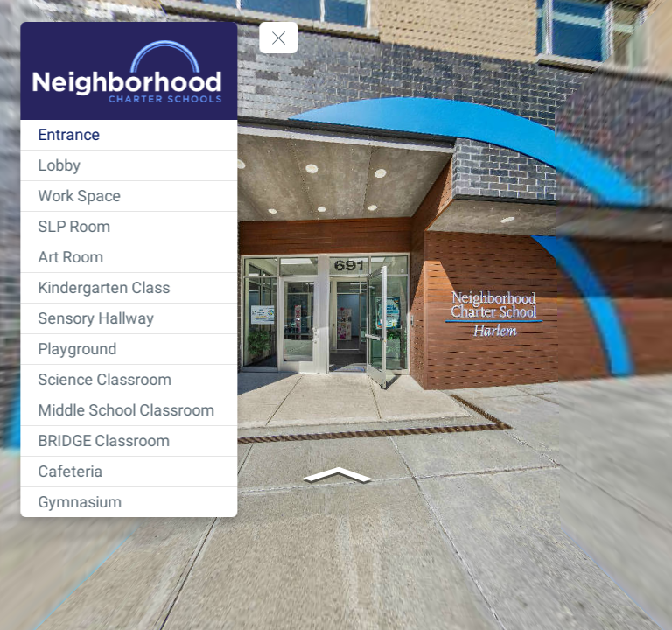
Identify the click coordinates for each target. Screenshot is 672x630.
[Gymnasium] (130, 502)
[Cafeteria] (130, 472)
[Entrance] (130, 135)
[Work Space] (130, 196)
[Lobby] (130, 165)
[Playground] (130, 349)
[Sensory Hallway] (130, 318)
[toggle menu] (280, 38)
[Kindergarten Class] (130, 288)
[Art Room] (130, 257)
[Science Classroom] (130, 380)
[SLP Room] (130, 227)
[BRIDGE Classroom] (130, 441)
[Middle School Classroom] (130, 410)
